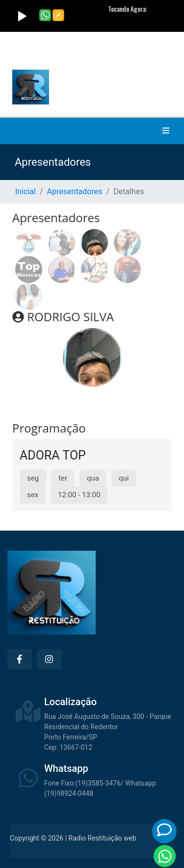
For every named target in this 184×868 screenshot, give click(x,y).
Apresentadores (75, 191)
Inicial (26, 191)
